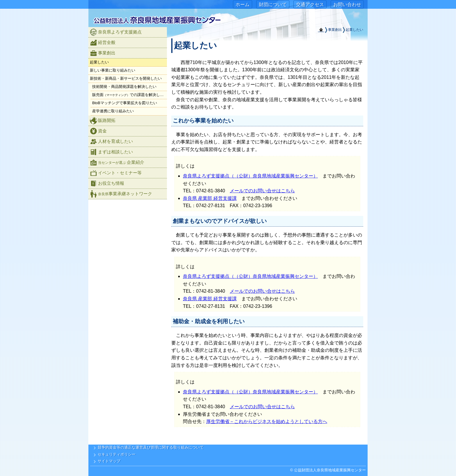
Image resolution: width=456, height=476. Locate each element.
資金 (98, 131)
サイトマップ (109, 461)
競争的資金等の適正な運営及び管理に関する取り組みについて (151, 447)
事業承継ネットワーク (121, 194)
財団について (273, 5)
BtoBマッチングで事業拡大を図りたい (125, 103)
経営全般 (103, 43)
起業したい (99, 62)
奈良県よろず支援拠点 (116, 32)
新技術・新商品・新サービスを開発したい (126, 78)
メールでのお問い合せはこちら (262, 191)
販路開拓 (103, 121)
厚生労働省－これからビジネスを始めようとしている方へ (267, 421)
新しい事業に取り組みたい (113, 70)
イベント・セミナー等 (116, 173)
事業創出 (103, 53)
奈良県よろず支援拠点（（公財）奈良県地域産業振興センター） (250, 176)
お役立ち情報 (107, 183)
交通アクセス (310, 5)
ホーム (243, 5)
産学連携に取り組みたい (113, 111)
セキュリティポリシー (117, 454)
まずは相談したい (111, 152)
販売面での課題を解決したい (130, 95)
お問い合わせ (347, 5)
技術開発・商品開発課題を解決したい (124, 87)
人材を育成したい (111, 142)
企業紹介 (117, 162)
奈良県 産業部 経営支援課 (210, 198)
